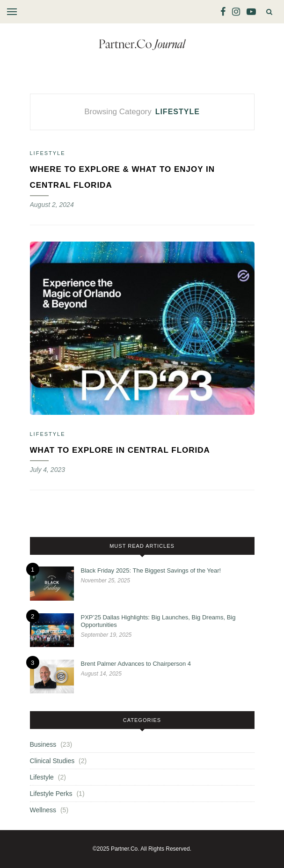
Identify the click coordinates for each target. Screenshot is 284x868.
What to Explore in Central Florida (120, 450)
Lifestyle (48, 153)
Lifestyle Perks (51, 794)
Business (43, 744)
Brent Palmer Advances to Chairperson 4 (136, 664)
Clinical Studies (52, 761)
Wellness (43, 810)
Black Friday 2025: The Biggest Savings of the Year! (151, 570)
